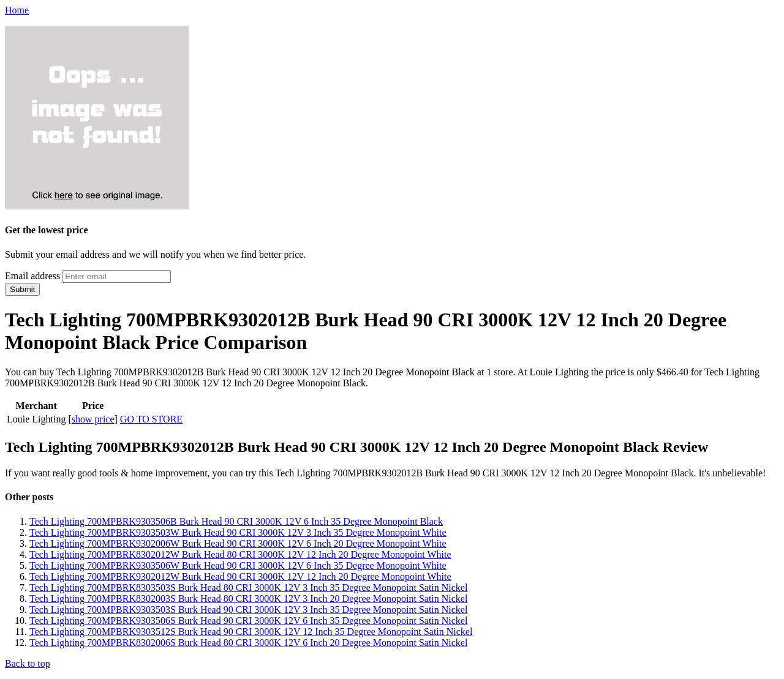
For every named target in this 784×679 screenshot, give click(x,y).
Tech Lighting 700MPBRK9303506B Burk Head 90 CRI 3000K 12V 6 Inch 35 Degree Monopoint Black (236, 521)
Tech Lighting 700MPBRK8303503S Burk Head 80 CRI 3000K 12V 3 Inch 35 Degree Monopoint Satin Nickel (248, 587)
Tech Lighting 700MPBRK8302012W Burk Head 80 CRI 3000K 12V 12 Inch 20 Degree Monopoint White (240, 554)
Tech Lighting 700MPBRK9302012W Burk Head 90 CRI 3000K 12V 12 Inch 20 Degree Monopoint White (240, 576)
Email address (32, 276)
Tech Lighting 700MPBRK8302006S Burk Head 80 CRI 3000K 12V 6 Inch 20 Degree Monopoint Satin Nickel (248, 643)
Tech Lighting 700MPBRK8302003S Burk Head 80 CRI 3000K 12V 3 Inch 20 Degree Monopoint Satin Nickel (248, 598)
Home (17, 10)
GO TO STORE (151, 419)
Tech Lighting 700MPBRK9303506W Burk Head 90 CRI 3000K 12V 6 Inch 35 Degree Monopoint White (238, 565)
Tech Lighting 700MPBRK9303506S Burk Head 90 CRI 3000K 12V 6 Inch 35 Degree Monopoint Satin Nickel (248, 621)
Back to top (28, 663)
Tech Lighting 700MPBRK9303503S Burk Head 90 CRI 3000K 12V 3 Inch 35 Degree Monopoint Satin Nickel (248, 610)
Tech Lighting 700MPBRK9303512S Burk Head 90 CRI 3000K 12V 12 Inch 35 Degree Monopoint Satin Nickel (251, 632)
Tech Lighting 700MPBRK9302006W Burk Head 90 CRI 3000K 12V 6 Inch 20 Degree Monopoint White (238, 543)
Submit (22, 289)
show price (93, 419)
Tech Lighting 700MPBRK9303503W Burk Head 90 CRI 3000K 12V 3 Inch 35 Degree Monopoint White (238, 532)
